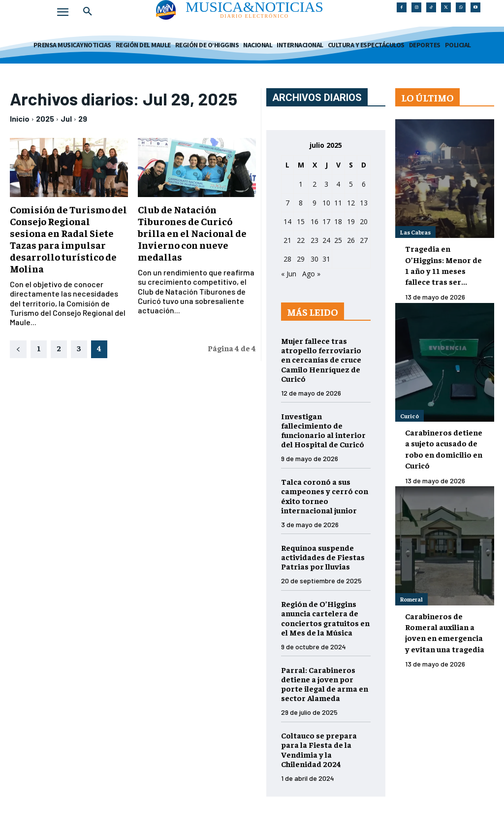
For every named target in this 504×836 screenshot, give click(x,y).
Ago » (311, 274)
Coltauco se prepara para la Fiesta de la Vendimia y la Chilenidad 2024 (319, 749)
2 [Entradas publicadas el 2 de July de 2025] (315, 184)
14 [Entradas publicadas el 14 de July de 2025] (287, 221)
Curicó (409, 416)
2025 (45, 118)
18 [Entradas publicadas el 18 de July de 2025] (338, 221)
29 (83, 118)
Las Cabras (415, 232)
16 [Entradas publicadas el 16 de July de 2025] (315, 221)
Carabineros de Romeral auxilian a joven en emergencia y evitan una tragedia (445, 632)
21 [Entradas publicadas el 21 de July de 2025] (287, 240)
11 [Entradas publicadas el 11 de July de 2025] (338, 203)
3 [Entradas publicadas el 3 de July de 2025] (326, 184)
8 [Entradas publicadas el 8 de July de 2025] (301, 203)
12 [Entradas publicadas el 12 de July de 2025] (351, 203)
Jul (66, 118)
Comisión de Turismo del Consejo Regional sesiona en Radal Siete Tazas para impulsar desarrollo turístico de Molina (68, 239)
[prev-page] (18, 349)
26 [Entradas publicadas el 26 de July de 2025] (351, 240)
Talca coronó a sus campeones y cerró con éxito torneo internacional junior (325, 496)
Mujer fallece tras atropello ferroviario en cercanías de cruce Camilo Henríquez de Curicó (321, 359)
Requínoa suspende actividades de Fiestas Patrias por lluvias (323, 557)
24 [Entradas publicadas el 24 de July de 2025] (326, 240)
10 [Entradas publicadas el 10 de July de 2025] (326, 203)
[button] (88, 12)
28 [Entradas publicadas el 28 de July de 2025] (287, 259)
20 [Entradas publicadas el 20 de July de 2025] (364, 221)
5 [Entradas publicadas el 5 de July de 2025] (351, 184)
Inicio (20, 118)
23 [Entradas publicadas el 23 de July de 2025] (315, 240)
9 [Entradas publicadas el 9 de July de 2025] (315, 203)
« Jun (289, 274)
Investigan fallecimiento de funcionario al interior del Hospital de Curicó (323, 430)
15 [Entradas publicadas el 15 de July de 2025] (301, 221)
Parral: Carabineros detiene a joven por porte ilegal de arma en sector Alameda (325, 684)
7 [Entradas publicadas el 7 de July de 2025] (287, 203)
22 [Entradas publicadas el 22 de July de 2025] (301, 240)
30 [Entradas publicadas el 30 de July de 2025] (315, 259)
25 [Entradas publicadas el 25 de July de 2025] (338, 240)
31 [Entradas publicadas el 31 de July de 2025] (326, 259)
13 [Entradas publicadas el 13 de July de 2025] (364, 203)
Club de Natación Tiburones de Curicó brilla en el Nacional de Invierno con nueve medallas (192, 233)
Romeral (411, 599)
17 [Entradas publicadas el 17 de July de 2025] (326, 221)
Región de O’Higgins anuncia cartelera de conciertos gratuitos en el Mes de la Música (325, 618)
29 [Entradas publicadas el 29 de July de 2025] (301, 259)
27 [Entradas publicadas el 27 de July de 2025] (364, 240)
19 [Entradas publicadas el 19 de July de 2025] (351, 221)
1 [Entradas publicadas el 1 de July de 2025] (301, 184)
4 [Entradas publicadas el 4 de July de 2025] (338, 184)
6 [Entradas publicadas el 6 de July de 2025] (364, 184)
